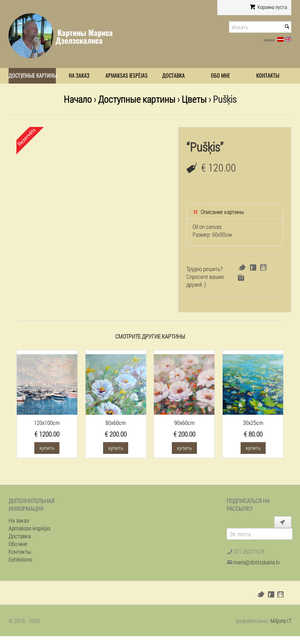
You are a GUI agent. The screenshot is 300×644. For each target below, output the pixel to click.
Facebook (253, 268)
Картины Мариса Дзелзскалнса (84, 37)
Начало (78, 99)
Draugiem (263, 268)
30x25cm (253, 423)
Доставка (173, 76)
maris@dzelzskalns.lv (256, 562)
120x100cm (47, 423)
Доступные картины (32, 76)
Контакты (268, 76)
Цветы (194, 99)
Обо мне (221, 76)
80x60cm (116, 423)
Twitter (242, 267)
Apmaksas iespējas (127, 76)
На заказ (79, 76)
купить (47, 448)
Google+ (241, 278)
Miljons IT (281, 621)
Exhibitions (20, 559)
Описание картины (218, 212)
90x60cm (184, 423)
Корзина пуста (269, 7)
